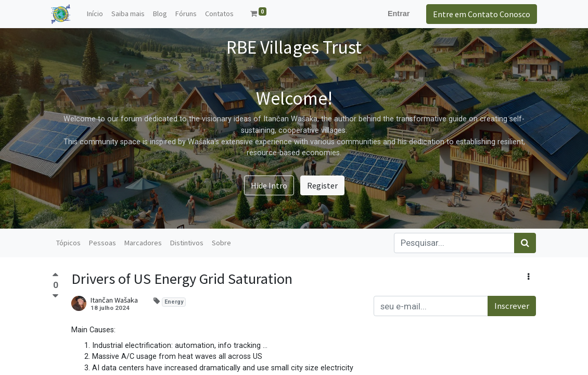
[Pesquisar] (525, 243)
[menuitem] (97, 14)
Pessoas (103, 243)
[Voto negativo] (55, 296)
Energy (174, 302)
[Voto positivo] (55, 276)
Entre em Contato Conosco (481, 14)
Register (322, 185)
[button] (528, 277)
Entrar (398, 14)
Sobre (221, 243)
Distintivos (187, 243)
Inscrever (512, 306)
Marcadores (143, 243)
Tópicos (68, 243)
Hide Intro (269, 185)
